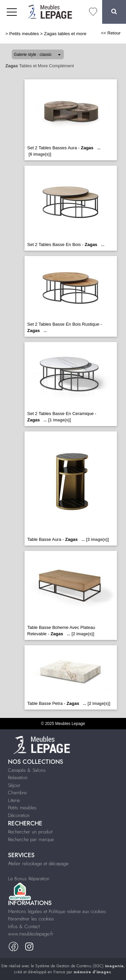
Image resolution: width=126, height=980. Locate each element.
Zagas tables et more (65, 34)
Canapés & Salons (27, 770)
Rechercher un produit (30, 832)
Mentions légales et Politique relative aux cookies (57, 911)
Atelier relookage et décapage (38, 864)
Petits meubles (24, 34)
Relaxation (18, 778)
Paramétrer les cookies (31, 919)
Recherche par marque (31, 839)
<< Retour (111, 33)
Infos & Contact (24, 926)
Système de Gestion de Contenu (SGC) (79, 966)
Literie (14, 800)
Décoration (19, 815)
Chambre (17, 793)
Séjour (14, 785)
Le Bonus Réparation (29, 879)
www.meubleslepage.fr (31, 934)
